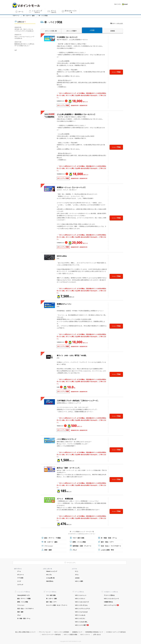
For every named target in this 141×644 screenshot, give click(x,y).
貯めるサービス (71, 10)
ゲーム (54, 10)
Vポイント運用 (79, 581)
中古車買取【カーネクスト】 (67, 37)
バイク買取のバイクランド (67, 439)
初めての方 (117, 3)
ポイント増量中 (72, 31)
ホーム (21, 10)
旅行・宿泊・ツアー (107, 542)
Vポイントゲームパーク (110, 605)
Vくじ (77, 571)
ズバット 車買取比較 (65, 499)
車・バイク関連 (43, 16)
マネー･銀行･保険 (78, 538)
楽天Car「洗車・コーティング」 (69, 468)
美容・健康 (48, 550)
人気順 (92, 30)
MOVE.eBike (62, 256)
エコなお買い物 (50, 578)
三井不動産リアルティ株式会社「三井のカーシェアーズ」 (78, 401)
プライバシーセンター (45, 632)
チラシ (77, 575)
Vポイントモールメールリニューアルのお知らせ (24, 37)
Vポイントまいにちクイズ (82, 602)
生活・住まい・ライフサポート (111, 546)
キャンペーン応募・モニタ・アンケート (57, 605)
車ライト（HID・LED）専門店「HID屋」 (72, 355)
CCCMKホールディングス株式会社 (116, 632)
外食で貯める (50, 581)
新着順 (113, 31)
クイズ (19, 581)
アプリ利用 (20, 578)
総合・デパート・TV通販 (53, 538)
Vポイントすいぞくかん (81, 605)
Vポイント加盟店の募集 (70, 634)
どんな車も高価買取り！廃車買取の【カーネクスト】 (76, 114)
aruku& (77, 578)
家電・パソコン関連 (79, 542)
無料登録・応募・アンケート (82, 546)
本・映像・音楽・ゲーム (109, 538)
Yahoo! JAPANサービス (23, 595)
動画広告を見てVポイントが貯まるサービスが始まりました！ (24, 45)
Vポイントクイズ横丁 (81, 625)
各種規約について (77, 632)
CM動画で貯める (108, 602)
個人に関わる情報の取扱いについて (25, 632)
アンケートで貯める (109, 595)
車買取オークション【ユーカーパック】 (71, 187)
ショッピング (37, 10)
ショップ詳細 (116, 72)
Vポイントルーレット (81, 595)
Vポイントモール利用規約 (62, 632)
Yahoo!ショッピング (52, 571)
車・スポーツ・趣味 (29, 16)
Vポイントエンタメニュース (111, 599)
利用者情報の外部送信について (94, 632)
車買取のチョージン (64, 304)
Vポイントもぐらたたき (81, 612)
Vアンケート (21, 575)
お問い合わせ (97, 634)
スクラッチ (20, 585)
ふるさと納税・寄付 (107, 550)
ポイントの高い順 (51, 31)
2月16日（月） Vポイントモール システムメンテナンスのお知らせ (24, 30)
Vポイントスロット (80, 599)
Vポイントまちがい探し (81, 622)
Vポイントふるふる (80, 615)
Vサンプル (49, 575)
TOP (16, 16)
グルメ (75, 550)
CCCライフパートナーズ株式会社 (51, 634)
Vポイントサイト (85, 634)
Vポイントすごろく (80, 618)
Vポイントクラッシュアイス (82, 609)
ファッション (49, 546)
